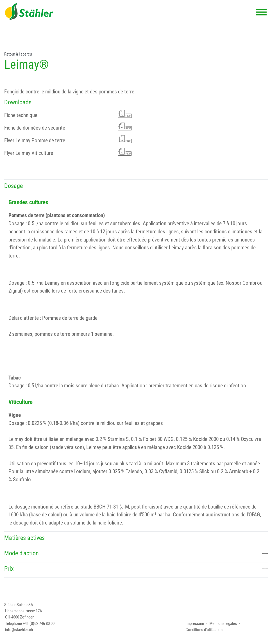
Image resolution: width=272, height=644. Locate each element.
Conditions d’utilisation (204, 630)
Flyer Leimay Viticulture (68, 152)
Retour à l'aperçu (18, 54)
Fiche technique (68, 114)
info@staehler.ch (19, 630)
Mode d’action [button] (136, 553)
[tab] (136, 187)
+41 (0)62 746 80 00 (39, 624)
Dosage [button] (136, 186)
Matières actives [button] (136, 538)
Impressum (195, 624)
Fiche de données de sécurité (68, 127)
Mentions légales (223, 624)
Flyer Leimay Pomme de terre (68, 139)
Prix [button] (136, 569)
